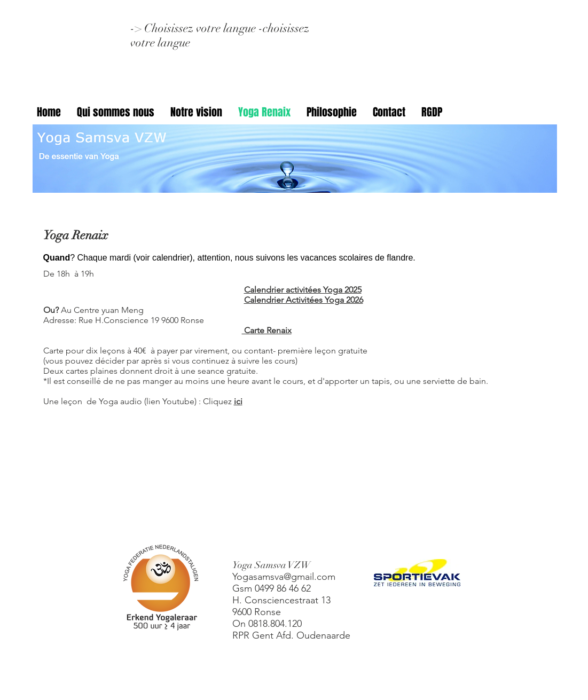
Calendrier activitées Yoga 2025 (303, 290)
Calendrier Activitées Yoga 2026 (304, 300)
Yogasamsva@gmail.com (284, 577)
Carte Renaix (267, 330)
